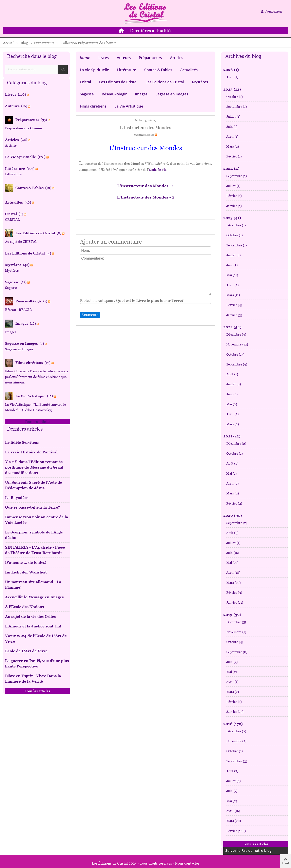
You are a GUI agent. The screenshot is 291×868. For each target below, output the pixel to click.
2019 (232, 615)
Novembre (237, 344)
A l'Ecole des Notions (24, 607)
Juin (232, 127)
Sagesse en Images (172, 94)
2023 (232, 218)
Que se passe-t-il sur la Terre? (33, 507)
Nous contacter (187, 863)
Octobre (235, 97)
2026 (231, 70)
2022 (232, 327)
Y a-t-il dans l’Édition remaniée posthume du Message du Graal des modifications (34, 467)
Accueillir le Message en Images (34, 597)
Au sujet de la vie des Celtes (30, 616)
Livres (104, 58)
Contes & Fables (158, 70)
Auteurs (124, 58)
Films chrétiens (93, 106)
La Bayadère (17, 498)
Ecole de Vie (158, 170)
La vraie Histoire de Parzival (31, 452)
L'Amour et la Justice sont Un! (33, 626)
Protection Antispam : (132, 300)
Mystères (200, 82)
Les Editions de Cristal (118, 82)
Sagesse (87, 94)
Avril (232, 77)
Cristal (85, 82)
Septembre (237, 107)
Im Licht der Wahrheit (26, 572)
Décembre (236, 225)
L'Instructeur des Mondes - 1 (145, 186)
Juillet (233, 117)
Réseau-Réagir (114, 94)
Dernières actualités (151, 31)
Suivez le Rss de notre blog (248, 850)
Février (234, 156)
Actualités (189, 70)
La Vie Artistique (129, 106)
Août (232, 374)
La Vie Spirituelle (94, 70)
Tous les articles (37, 422)
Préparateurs (150, 58)
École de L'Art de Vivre (26, 651)
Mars (233, 146)
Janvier (234, 206)
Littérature (127, 70)
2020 (233, 515)
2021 (232, 436)
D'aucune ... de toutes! (26, 562)
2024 (231, 168)
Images (141, 94)
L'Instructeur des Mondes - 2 (146, 197)
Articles (177, 58)
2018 (233, 724)
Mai (232, 275)
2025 (232, 89)
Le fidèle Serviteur (22, 442)
